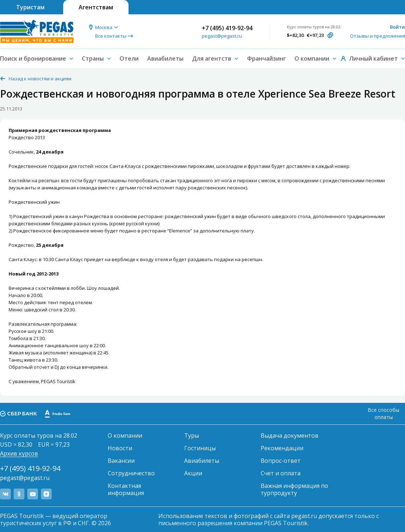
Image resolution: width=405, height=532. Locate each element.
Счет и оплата (281, 473)
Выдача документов (290, 436)
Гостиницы (200, 448)
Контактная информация (126, 489)
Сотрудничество (131, 473)
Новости (120, 448)
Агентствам (96, 7)
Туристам (30, 7)
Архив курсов (19, 453)
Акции (193, 473)
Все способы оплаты (383, 413)
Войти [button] (397, 27)
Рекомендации (282, 448)
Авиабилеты (165, 58)
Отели (129, 58)
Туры (192, 436)
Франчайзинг (266, 58)
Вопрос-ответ (281, 461)
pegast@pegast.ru (222, 36)
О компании (125, 436)
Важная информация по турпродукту (294, 489)
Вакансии (121, 461)
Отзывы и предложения (378, 36)
